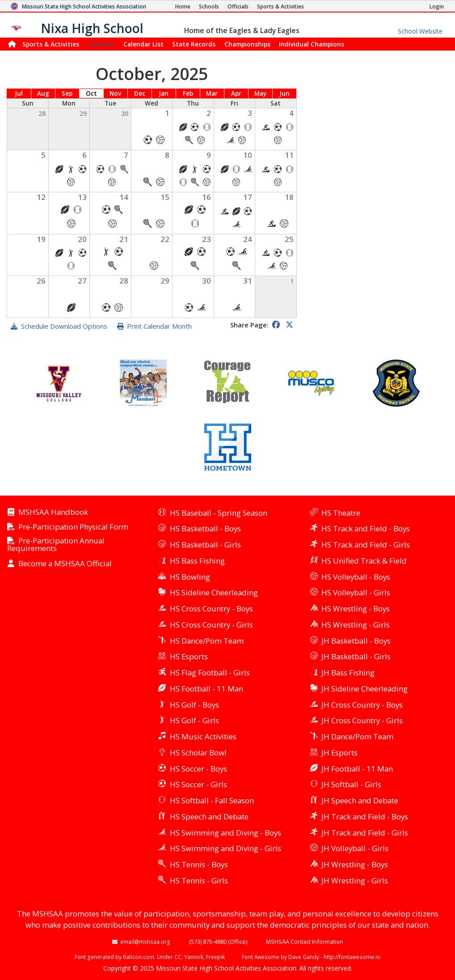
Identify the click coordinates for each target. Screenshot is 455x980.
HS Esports (189, 656)
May (260, 93)
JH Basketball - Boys (356, 641)
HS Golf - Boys (194, 705)
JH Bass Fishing (348, 672)
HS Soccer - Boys (198, 769)
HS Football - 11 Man (206, 689)
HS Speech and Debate (209, 817)
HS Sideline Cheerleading (214, 592)
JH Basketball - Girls (356, 656)
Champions (312, 44)
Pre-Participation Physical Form (73, 527)
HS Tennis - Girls (199, 880)
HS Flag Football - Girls (210, 672)
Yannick (194, 957)
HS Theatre (341, 513)
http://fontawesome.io (352, 957)
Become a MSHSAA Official (65, 564)
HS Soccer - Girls (198, 784)
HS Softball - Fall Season (212, 800)
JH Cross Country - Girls (362, 720)
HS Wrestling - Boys (356, 609)
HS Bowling (190, 577)
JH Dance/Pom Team (357, 736)
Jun (284, 93)
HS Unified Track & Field (364, 561)
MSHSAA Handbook (53, 512)
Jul (19, 93)
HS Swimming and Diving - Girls (225, 848)
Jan (164, 93)
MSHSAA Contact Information (305, 942)
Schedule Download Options (64, 326)
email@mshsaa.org (145, 942)
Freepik (215, 957)
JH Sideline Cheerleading (364, 689)
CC (178, 957)
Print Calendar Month (159, 326)
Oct (91, 93)
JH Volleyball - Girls (355, 848)
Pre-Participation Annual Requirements (56, 545)
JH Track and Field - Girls (365, 833)
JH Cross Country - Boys (362, 705)
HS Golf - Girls (194, 720)
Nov (115, 93)
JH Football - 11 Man (357, 769)
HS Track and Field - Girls (366, 545)
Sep (67, 93)
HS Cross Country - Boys (211, 609)
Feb (188, 93)
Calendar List (143, 44)
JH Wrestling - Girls (355, 880)
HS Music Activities (203, 736)
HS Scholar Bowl (198, 753)
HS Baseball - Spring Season (219, 513)
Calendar (101, 44)
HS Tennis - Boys (199, 864)
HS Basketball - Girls (205, 545)
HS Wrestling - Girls (356, 625)
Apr (236, 93)
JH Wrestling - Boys (355, 864)
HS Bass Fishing (197, 561)
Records (194, 44)
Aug (43, 93)
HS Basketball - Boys (205, 528)
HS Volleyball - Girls (356, 592)
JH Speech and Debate (360, 800)
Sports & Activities (51, 44)
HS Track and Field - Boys (366, 528)
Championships (247, 44)
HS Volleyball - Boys (356, 577)
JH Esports (339, 753)
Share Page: (249, 325)
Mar (212, 93)
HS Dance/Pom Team (207, 641)
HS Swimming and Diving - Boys (225, 833)
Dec (140, 93)
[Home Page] (183, 6)
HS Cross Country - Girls (211, 625)
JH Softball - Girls (351, 784)
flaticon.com (139, 957)
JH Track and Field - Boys (365, 817)
